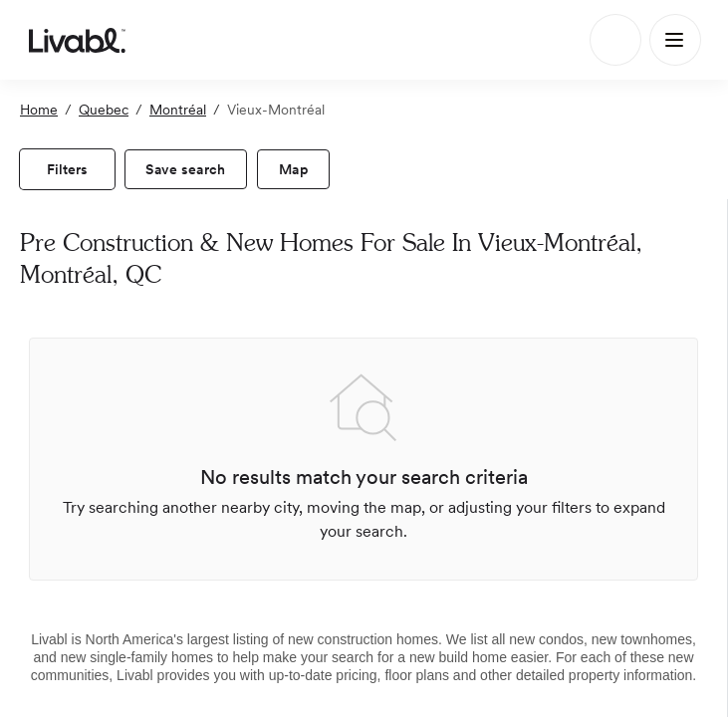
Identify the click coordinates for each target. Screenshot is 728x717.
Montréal (178, 110)
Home (39, 110)
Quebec (104, 110)
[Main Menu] (675, 40)
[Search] (615, 40)
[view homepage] (77, 40)
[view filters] (67, 169)
